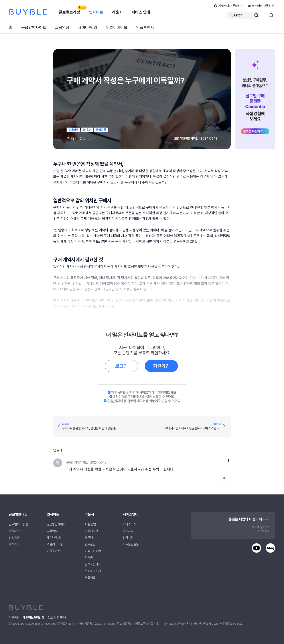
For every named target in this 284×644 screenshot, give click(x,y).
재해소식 (14, 544)
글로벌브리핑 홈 (19, 524)
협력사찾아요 (93, 564)
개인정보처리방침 (34, 618)
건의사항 (128, 538)
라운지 (117, 12)
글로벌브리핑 (72, 10)
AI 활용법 (90, 524)
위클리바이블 (117, 27)
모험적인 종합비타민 (186, 138)
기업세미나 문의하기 (229, 6)
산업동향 (14, 538)
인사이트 (96, 12)
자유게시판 (91, 531)
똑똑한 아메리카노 (77, 462)
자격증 (89, 558)
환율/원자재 (16, 531)
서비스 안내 (141, 12)
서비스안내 (130, 514)
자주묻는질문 (131, 544)
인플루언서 (145, 27)
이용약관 (14, 618)
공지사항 (128, 531)
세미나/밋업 (88, 27)
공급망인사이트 (34, 27)
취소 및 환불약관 (57, 618)
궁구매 (89, 538)
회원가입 (161, 366)
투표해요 (90, 578)
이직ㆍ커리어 (93, 551)
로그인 (121, 366)
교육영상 (62, 27)
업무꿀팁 (90, 544)
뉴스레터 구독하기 (261, 6)
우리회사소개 (93, 571)
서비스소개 (129, 524)
